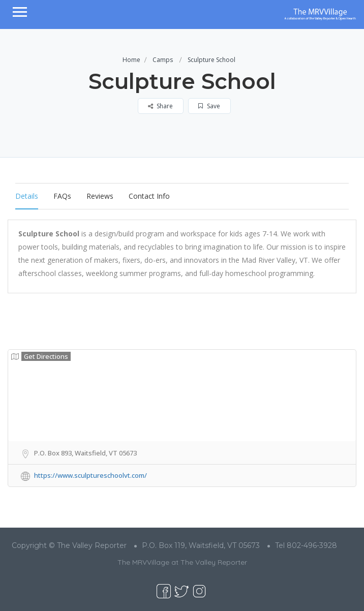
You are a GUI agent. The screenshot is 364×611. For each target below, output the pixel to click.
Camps (163, 60)
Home (131, 60)
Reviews (100, 196)
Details (27, 196)
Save (209, 106)
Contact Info (149, 196)
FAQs (62, 196)
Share (160, 106)
